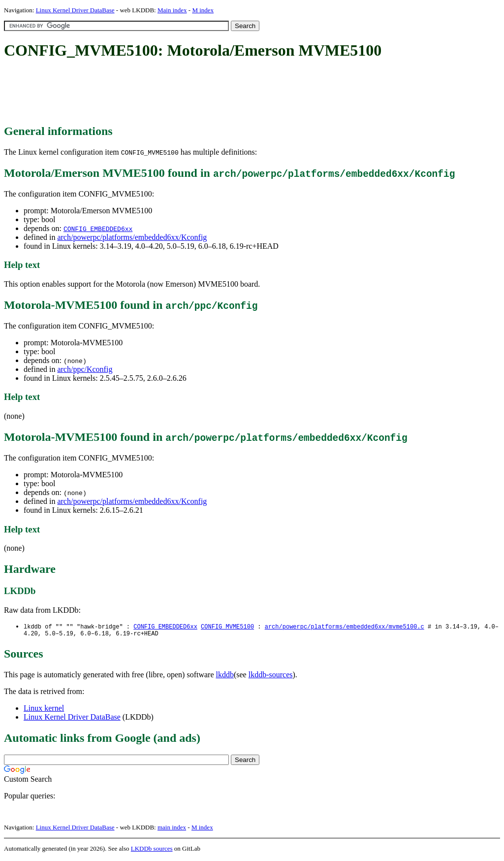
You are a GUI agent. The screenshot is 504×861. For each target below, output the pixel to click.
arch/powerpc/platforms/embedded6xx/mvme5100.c (345, 627)
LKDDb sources (152, 850)
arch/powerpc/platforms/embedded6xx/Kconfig (132, 237)
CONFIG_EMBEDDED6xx (98, 229)
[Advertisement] (183, 93)
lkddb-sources (271, 677)
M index (203, 10)
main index (172, 829)
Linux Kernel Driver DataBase (75, 10)
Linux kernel (44, 710)
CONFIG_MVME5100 (227, 627)
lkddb (225, 677)
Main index (172, 10)
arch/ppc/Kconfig (85, 369)
